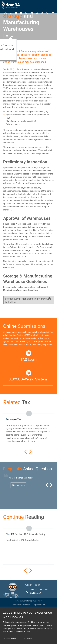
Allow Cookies (10, 639)
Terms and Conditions (23, 601)
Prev (25, 452)
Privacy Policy (37, 601)
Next (31, 452)
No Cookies (28, 639)
